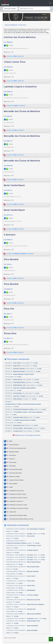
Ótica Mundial (11, 259)
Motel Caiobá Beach (14, 185)
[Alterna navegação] (50, 3)
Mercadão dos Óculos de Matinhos (22, 111)
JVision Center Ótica (15, 62)
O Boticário (10, 235)
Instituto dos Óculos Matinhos (20, 37)
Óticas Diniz (10, 333)
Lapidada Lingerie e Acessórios (20, 87)
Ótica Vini (9, 309)
